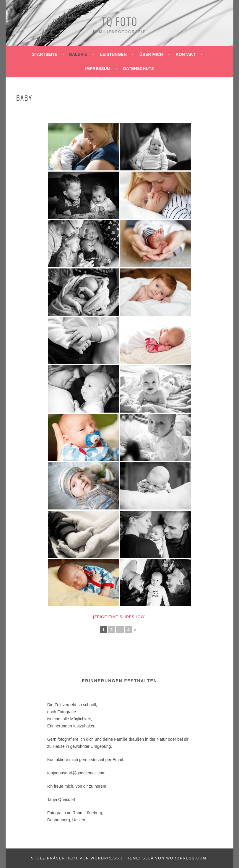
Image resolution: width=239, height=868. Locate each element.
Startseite (45, 54)
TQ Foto (120, 21)
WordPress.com (186, 858)
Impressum (98, 69)
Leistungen (113, 54)
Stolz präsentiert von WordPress (75, 858)
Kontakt (186, 54)
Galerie (78, 54)
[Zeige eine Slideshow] (119, 617)
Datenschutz (139, 69)
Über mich (151, 54)
